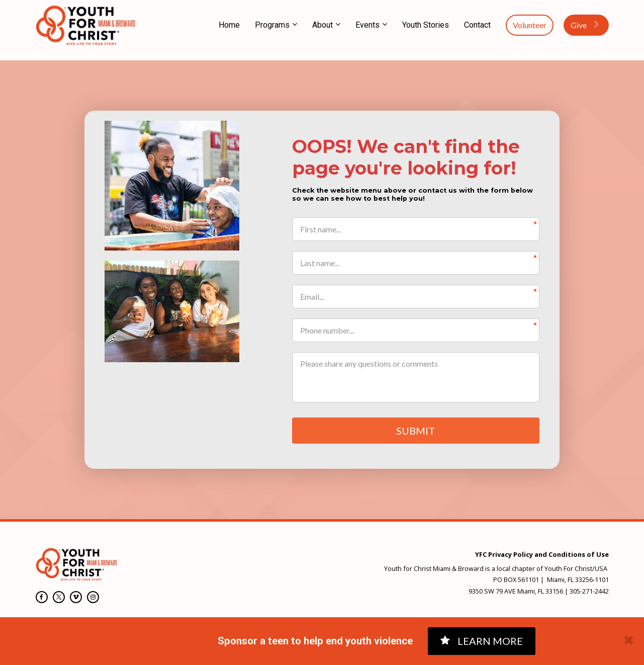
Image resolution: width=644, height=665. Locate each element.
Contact (477, 25)
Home (229, 25)
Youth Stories (426, 25)
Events (367, 25)
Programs (272, 25)
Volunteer (530, 25)
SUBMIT (416, 431)
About (323, 25)
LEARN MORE (482, 641)
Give (585, 25)
